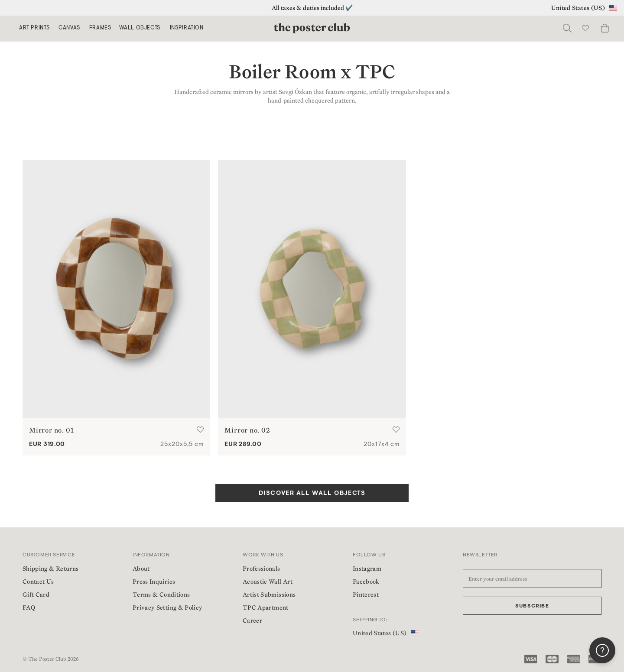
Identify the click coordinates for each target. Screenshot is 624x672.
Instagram (367, 569)
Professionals (262, 569)
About (141, 569)
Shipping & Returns (50, 569)
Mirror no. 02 (247, 430)
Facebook (366, 582)
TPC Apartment (266, 607)
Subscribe (532, 606)
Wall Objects (140, 28)
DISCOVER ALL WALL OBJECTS (312, 494)
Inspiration (187, 28)
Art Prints (34, 28)
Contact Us (38, 582)
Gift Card (36, 594)
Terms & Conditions (161, 594)
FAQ (29, 607)
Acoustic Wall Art (268, 582)
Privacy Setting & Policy (167, 607)
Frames (100, 28)
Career (252, 620)
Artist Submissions (269, 594)
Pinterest (366, 594)
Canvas (69, 28)
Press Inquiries (154, 582)
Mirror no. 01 (51, 430)
